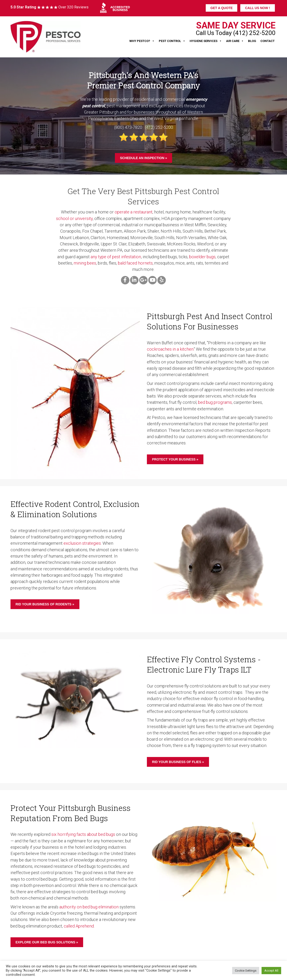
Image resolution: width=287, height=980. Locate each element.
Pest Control (172, 41)
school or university (74, 218)
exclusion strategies (82, 543)
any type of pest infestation (116, 257)
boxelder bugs (202, 257)
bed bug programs (215, 402)
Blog (252, 41)
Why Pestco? (142, 41)
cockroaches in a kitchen (170, 349)
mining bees (85, 263)
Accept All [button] (271, 971)
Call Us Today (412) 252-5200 (236, 33)
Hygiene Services (206, 41)
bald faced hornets (135, 263)
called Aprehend (79, 926)
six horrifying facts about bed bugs (83, 834)
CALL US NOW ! (257, 8)
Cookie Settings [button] (246, 971)
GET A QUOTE (221, 8)
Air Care (235, 41)
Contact (268, 41)
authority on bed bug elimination (89, 907)
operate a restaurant (134, 212)
